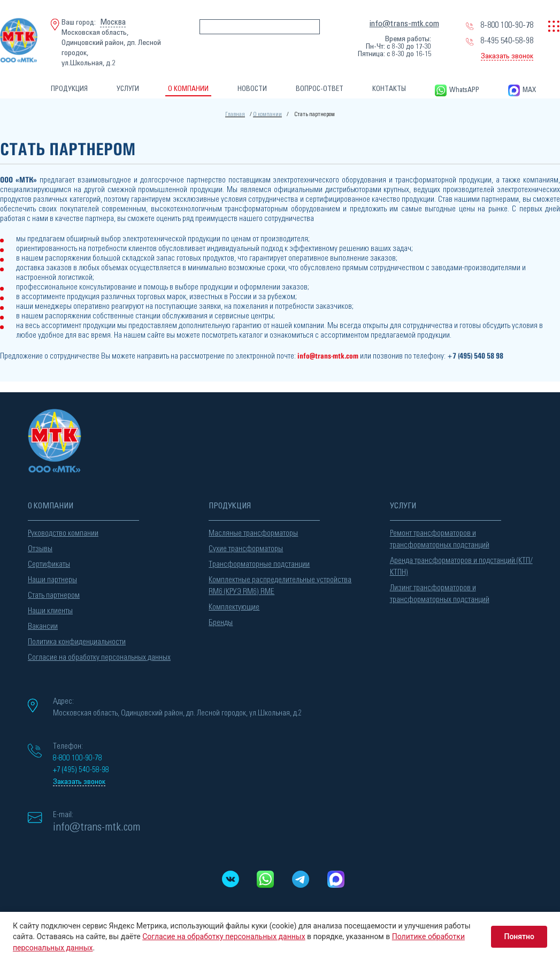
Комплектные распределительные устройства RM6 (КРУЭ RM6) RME (280, 586)
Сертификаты (49, 564)
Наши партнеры (52, 580)
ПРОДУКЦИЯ (69, 89)
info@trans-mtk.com (404, 24)
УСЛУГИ (128, 89)
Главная (235, 114)
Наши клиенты (50, 611)
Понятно (519, 936)
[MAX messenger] (336, 879)
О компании (267, 114)
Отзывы (40, 549)
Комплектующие (234, 607)
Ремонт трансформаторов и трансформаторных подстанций (440, 539)
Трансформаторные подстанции (259, 564)
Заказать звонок (507, 56)
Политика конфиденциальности (77, 642)
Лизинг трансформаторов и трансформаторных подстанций (440, 594)
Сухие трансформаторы (246, 549)
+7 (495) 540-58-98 (81, 770)
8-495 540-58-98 (507, 41)
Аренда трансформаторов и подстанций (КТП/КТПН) (461, 566)
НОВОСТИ (252, 89)
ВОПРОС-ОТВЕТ (320, 89)
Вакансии (43, 626)
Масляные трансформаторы (253, 533)
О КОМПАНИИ (188, 89)
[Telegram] (301, 879)
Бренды (221, 623)
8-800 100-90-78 (507, 25)
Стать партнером (54, 595)
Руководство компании (63, 533)
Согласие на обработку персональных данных (99, 657)
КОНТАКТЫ (389, 89)
